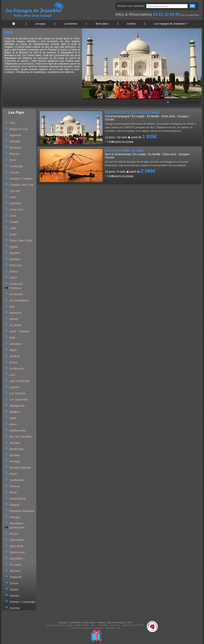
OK (192, 6)
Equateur (15, 253)
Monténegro (17, 449)
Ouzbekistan (17, 480)
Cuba (13, 228)
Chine (13, 197)
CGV (130, 622)
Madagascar (17, 406)
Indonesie (15, 313)
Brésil (13, 160)
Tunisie (14, 583)
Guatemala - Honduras (17, 286)
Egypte (14, 247)
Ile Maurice (16, 294)
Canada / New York (21, 185)
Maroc (13, 424)
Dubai (13, 234)
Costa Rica (16, 210)
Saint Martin (17, 540)
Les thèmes (71, 24)
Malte (13, 418)
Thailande (16, 577)
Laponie (14, 387)
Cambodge (16, 166)
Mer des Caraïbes (20, 437)
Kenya (13, 362)
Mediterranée (18, 430)
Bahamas (15, 148)
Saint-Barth (16, 546)
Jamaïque (15, 344)
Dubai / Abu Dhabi (21, 241)
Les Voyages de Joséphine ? (171, 24)
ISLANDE (15, 325)
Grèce (13, 278)
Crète (13, 216)
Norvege (15, 461)
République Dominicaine (17, 525)
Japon (13, 350)
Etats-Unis (16, 265)
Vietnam (14, 596)
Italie (12, 338)
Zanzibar (15, 608)
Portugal (15, 517)
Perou (13, 492)
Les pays (40, 24)
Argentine (15, 135)
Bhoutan (15, 154)
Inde (12, 307)
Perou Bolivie (18, 499)
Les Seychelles (19, 400)
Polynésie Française (22, 511)
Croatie (14, 222)
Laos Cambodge (20, 381)
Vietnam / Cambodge (22, 602)
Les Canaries (18, 393)
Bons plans (102, 24)
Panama (15, 486)
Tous (12, 123)
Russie (14, 534)
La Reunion (17, 369)
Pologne (14, 505)
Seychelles (16, 559)
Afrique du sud (18, 129)
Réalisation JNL (113, 628)
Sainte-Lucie (17, 552)
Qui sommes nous (116, 622)
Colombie (15, 203)
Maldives (15, 412)
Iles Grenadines (19, 300)
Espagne (15, 259)
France (14, 271)
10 (198, 102)
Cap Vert (15, 191)
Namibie (14, 455)
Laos (12, 375)
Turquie (14, 589)
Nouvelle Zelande (20, 468)
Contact (131, 24)
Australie (15, 141)
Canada (14, 172)
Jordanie (15, 356)
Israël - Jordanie (19, 331)
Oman (13, 474)
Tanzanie (15, 571)
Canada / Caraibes (21, 179)
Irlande (14, 319)
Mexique (15, 443)
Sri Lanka (15, 565)
